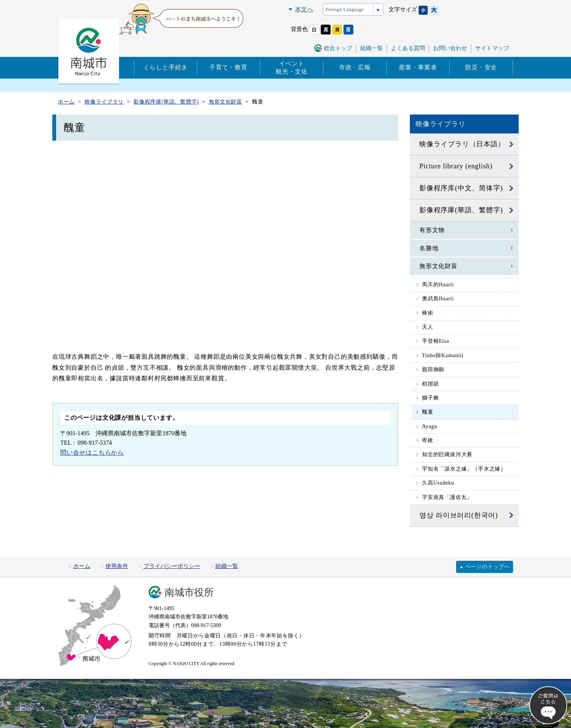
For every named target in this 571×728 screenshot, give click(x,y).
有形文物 (432, 230)
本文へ (304, 9)
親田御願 (433, 369)
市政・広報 (355, 67)
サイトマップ (492, 48)
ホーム (82, 566)
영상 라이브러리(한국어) (459, 515)
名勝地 (429, 248)
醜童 (428, 412)
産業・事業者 (418, 67)
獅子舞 (430, 398)
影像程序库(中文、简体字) (461, 188)
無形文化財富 (438, 266)
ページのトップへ (488, 567)
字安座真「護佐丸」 (447, 497)
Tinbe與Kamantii (443, 355)
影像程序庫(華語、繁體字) (461, 210)
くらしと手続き (166, 67)
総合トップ (338, 48)
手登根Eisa (436, 341)
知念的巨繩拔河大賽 (447, 454)
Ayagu (430, 426)
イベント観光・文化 (292, 67)
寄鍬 (428, 440)
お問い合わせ (450, 48)
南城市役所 (189, 592)
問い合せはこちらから (92, 453)
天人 (428, 327)
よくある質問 (408, 48)
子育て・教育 (228, 67)
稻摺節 (430, 384)
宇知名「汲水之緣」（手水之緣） (464, 469)
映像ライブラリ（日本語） (462, 144)
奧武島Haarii (438, 299)
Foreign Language (345, 9)
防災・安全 (481, 67)
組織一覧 (372, 48)
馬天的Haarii (438, 285)
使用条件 (117, 566)
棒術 (428, 313)
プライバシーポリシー (172, 566)
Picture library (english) (456, 166)
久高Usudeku (438, 483)
